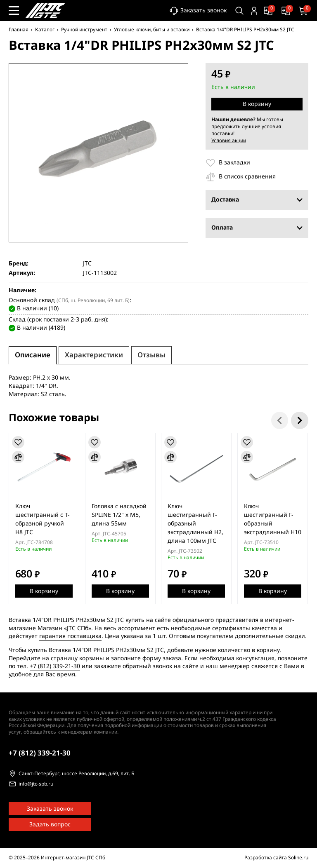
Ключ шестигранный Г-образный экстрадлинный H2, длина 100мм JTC (196, 524)
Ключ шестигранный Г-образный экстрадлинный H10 (273, 519)
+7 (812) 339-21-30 (55, 666)
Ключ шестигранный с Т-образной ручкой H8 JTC (43, 519)
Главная (19, 30)
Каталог (45, 30)
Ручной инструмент (84, 30)
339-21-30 (40, 753)
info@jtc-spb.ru (36, 784)
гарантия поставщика (70, 636)
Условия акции (229, 141)
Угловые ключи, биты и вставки (152, 30)
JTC (87, 264)
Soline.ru (298, 858)
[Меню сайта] (14, 11)
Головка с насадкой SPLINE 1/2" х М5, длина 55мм (119, 515)
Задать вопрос (50, 825)
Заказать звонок (198, 11)
